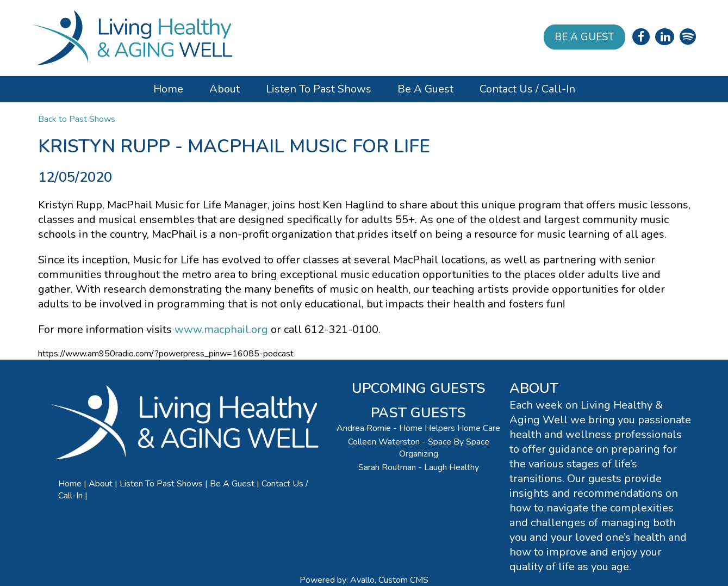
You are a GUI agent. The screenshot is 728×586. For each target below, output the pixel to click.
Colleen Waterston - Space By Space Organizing (419, 448)
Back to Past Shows (77, 119)
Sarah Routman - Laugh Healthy (419, 467)
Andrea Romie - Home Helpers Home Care (418, 428)
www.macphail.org (221, 329)
